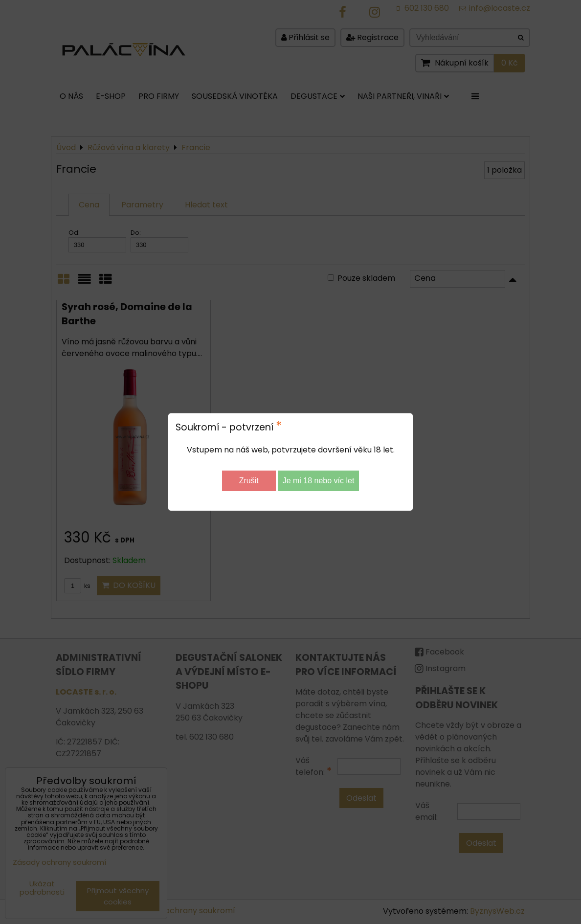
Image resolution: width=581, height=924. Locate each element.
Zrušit (249, 481)
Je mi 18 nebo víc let (319, 481)
